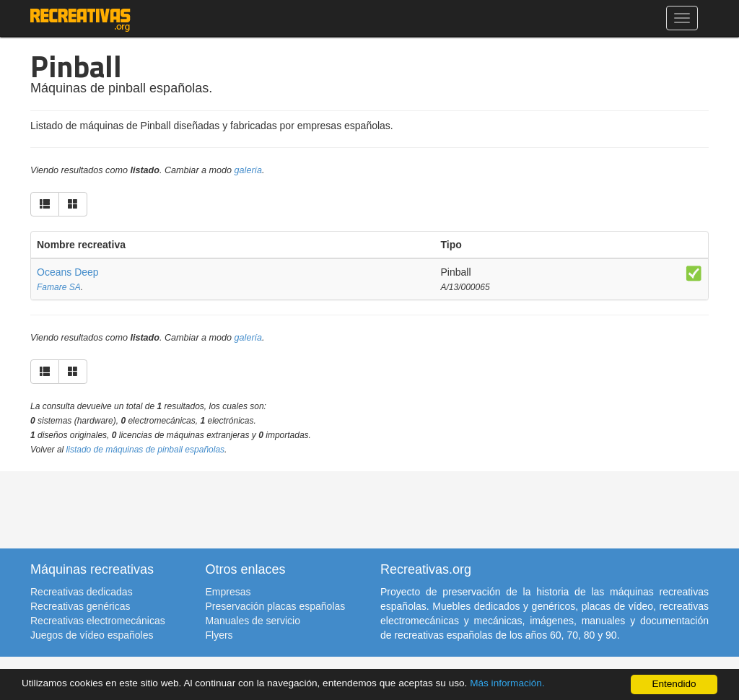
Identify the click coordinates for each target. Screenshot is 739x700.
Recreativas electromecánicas (98, 621)
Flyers (219, 635)
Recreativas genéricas (80, 606)
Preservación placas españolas (276, 606)
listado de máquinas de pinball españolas (146, 450)
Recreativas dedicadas (82, 592)
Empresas (228, 592)
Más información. (507, 683)
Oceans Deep (68, 272)
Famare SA (59, 287)
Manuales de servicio (253, 621)
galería (249, 170)
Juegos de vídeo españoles (92, 635)
